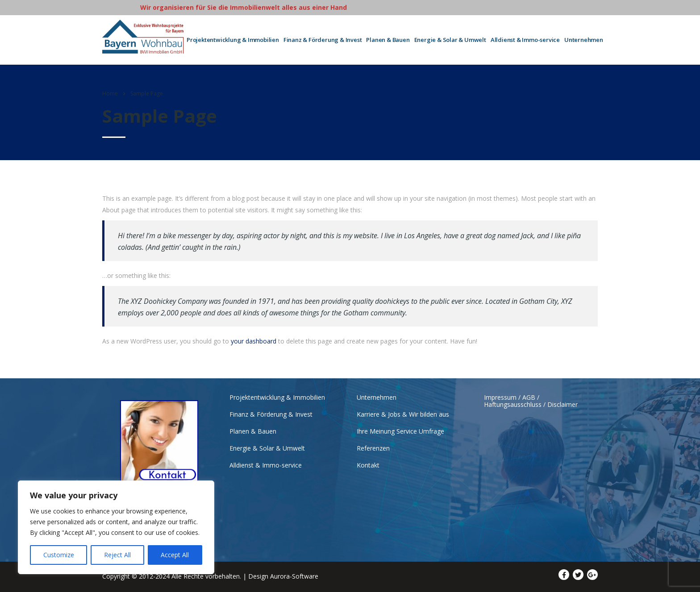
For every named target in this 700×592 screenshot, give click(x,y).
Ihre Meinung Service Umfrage (400, 431)
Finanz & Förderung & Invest (323, 40)
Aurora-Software (294, 576)
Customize (59, 555)
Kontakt (368, 465)
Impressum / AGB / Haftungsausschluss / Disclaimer (531, 401)
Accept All (175, 555)
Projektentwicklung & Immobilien (233, 40)
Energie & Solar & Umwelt (450, 40)
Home (110, 93)
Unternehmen (584, 40)
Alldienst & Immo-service (525, 40)
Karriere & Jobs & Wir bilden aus (403, 414)
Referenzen (373, 448)
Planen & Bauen (388, 40)
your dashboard (254, 341)
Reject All (117, 555)
